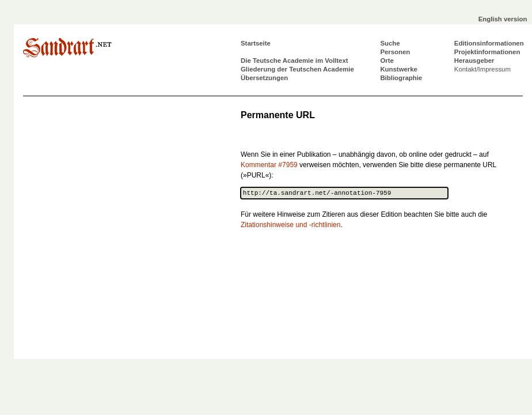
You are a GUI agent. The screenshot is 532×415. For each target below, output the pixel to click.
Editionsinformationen (489, 43)
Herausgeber (474, 61)
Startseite (256, 43)
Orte (387, 61)
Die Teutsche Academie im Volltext (294, 61)
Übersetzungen (264, 78)
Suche (390, 43)
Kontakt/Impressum (482, 69)
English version (503, 19)
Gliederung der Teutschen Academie (297, 69)
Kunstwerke (399, 69)
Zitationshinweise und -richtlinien (290, 225)
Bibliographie (401, 78)
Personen (395, 52)
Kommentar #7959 (269, 165)
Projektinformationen (487, 52)
